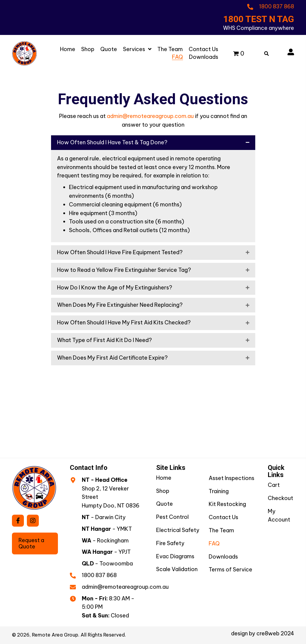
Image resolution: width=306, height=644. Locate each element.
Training (219, 491)
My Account (279, 516)
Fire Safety (170, 543)
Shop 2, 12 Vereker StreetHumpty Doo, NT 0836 (111, 497)
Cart (274, 485)
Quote (164, 504)
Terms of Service (230, 569)
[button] (18, 521)
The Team (221, 530)
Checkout (280, 498)
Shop (163, 491)
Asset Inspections (232, 478)
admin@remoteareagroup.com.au (150, 116)
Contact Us (223, 517)
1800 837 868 (99, 575)
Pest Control (172, 517)
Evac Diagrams (175, 556)
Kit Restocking (227, 504)
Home (164, 478)
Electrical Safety (178, 530)
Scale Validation (177, 569)
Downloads (223, 557)
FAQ (214, 543)
